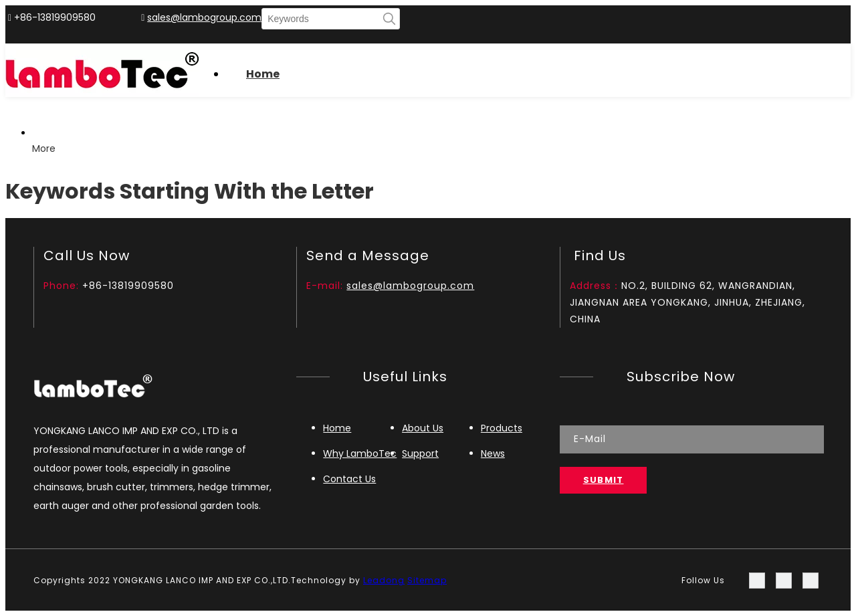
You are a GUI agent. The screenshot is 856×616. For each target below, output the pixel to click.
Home (337, 428)
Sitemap (427, 580)
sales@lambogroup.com (204, 17)
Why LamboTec (360, 453)
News (493, 453)
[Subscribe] (604, 480)
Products (502, 428)
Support (420, 453)
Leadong (384, 580)
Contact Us (349, 479)
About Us (423, 428)
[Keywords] (321, 19)
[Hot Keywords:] (389, 19)
